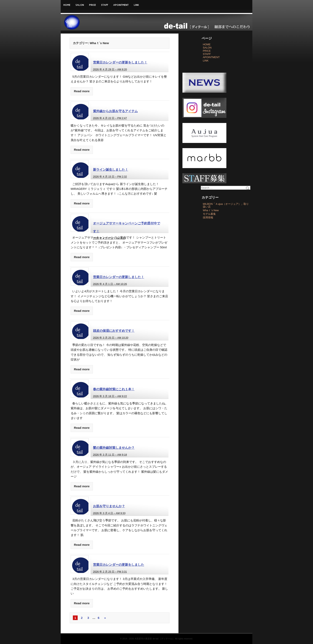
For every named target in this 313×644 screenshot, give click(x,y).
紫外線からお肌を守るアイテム (115, 111)
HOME (67, 5)
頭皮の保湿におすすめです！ (114, 331)
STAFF (104, 5)
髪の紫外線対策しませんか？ (114, 448)
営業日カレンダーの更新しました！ (119, 277)
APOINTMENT (121, 5)
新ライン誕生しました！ (111, 169)
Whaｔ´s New (211, 210)
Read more (82, 91)
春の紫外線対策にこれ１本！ (114, 389)
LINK (136, 5)
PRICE (92, 5)
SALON (80, 5)
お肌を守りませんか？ (109, 506)
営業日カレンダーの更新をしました (119, 565)
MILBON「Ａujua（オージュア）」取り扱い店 (226, 205)
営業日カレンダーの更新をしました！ (120, 62)
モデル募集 (209, 214)
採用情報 (208, 217)
